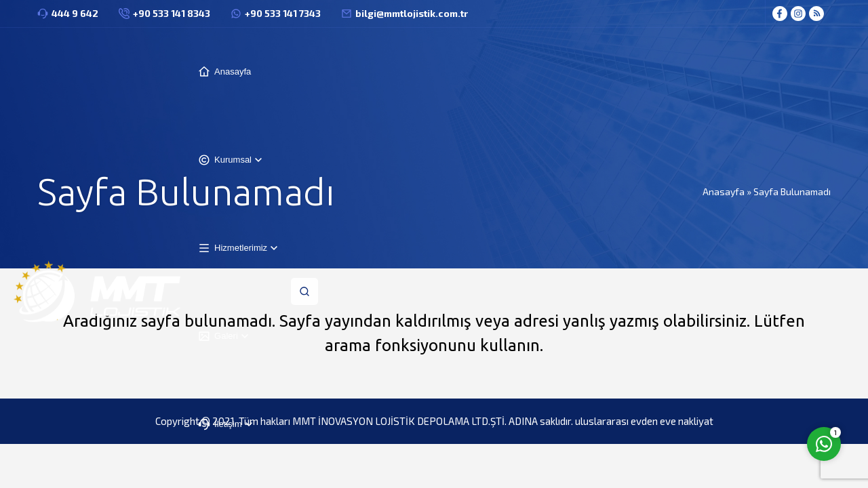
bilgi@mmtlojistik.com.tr (412, 13)
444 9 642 (75, 13)
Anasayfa (724, 191)
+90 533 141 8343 (172, 13)
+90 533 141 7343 (283, 13)
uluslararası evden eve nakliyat (644, 421)
